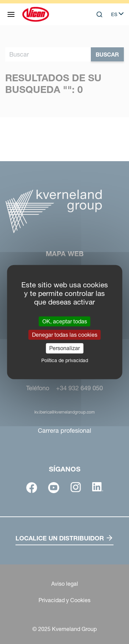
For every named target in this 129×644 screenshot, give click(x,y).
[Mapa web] (11, 14)
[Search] (99, 14)
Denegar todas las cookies (65, 335)
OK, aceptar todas (65, 321)
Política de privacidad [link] (65, 360)
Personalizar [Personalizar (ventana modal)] (64, 348)
